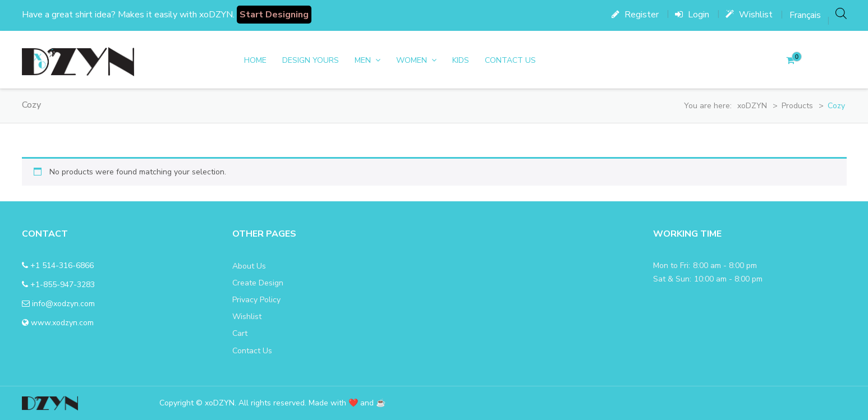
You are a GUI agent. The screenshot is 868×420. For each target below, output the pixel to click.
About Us (249, 266)
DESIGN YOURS (311, 60)
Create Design (258, 283)
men (363, 60)
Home (255, 60)
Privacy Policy (256, 300)
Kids (461, 60)
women (412, 60)
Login (692, 15)
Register (635, 15)
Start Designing (274, 15)
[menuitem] (805, 15)
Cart (240, 333)
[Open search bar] (841, 13)
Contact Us (510, 60)
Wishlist (749, 15)
